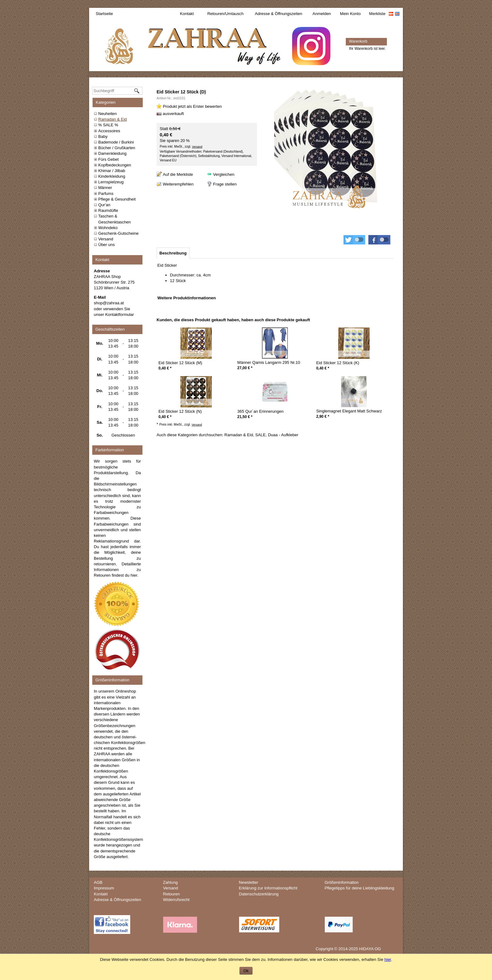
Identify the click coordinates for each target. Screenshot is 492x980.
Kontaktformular (120, 314)
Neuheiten (107, 114)
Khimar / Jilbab (112, 171)
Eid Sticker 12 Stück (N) (180, 411)
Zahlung (171, 882)
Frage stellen (225, 184)
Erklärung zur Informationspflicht (268, 888)
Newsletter (248, 882)
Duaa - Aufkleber (283, 435)
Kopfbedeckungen (115, 165)
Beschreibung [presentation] (173, 253)
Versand (106, 239)
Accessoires (109, 131)
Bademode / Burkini (116, 142)
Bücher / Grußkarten (117, 148)
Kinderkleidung (112, 176)
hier (134, 575)
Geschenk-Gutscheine (118, 233)
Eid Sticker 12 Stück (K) (338, 363)
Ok (246, 971)
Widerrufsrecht (176, 900)
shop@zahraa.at (109, 303)
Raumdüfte (108, 210)
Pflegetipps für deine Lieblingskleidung (359, 888)
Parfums (106, 194)
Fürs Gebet (108, 159)
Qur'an (104, 205)
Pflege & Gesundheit (117, 199)
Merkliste (377, 14)
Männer (105, 188)
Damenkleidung (112, 153)
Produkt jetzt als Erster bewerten (192, 106)
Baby (103, 136)
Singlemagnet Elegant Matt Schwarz (349, 411)
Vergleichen (224, 174)
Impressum (104, 888)
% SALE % (108, 125)
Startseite (104, 14)
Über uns (107, 245)
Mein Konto (350, 14)
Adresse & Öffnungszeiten (278, 14)
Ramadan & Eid (112, 119)
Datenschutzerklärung (259, 894)
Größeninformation (341, 882)
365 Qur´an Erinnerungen (260, 411)
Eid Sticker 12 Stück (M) (180, 363)
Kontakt (187, 14)
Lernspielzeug (111, 182)
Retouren (171, 894)
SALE (260, 435)
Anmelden (322, 14)
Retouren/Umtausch (226, 14)
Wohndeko (108, 228)
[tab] (173, 253)
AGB (98, 882)
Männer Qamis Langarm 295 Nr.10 (269, 362)
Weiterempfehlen (178, 184)
